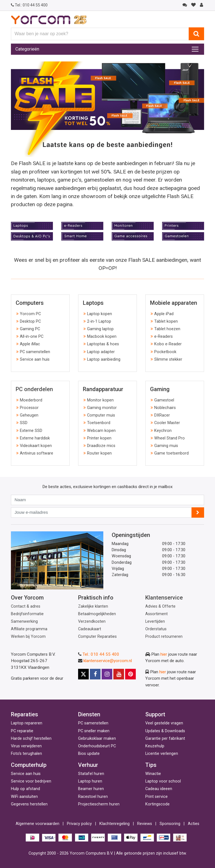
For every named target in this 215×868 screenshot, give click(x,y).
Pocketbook (165, 352)
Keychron (163, 431)
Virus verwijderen (26, 746)
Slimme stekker (168, 359)
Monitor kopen (100, 400)
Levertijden (155, 621)
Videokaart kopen (36, 446)
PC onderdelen (34, 389)
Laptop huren (90, 781)
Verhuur (88, 765)
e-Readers (163, 337)
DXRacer (162, 415)
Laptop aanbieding (104, 359)
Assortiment (156, 614)
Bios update (89, 754)
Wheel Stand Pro (170, 438)
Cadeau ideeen (159, 789)
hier (164, 654)
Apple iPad (164, 314)
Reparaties (24, 714)
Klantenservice (164, 598)
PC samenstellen (35, 352)
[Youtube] (119, 674)
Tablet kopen (166, 321)
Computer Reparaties (97, 637)
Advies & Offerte (160, 606)
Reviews (145, 824)
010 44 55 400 (29, 5)
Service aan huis (35, 359)
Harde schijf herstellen (31, 739)
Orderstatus (156, 629)
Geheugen (29, 415)
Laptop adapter (101, 352)
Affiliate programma (29, 629)
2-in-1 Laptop (99, 321)
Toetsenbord (99, 423)
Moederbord (31, 400)
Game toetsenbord (171, 453)
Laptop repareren (27, 723)
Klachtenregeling (114, 824)
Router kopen (99, 453)
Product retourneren (164, 637)
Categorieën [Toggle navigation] (27, 49)
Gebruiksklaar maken (97, 739)
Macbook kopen (102, 337)
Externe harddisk (35, 438)
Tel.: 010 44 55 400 (101, 654)
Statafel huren (91, 774)
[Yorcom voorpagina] (49, 20)
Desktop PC (30, 321)
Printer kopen (99, 438)
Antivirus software (37, 453)
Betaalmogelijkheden (97, 614)
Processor (29, 408)
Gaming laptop (100, 329)
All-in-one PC (32, 337)
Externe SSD (31, 431)
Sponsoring (170, 824)
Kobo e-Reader (168, 344)
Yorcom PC (30, 314)
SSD (24, 423)
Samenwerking (24, 621)
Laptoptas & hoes (103, 344)
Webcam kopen (101, 431)
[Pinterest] (130, 674)
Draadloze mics (101, 446)
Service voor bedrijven (31, 781)
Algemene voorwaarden (38, 824)
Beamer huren (91, 789)
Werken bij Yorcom (28, 637)
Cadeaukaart (90, 629)
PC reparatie (22, 731)
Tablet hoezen (167, 329)
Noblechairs (165, 408)
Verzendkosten (92, 621)
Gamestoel (164, 400)
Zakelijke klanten (93, 606)
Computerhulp (29, 765)
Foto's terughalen (26, 754)
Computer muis (101, 415)
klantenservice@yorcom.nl (108, 661)
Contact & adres (26, 606)
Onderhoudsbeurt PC (97, 746)
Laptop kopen (100, 314)
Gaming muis (166, 446)
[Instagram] (107, 674)
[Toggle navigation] (195, 49)
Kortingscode (157, 804)
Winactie (153, 774)
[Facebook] (95, 674)
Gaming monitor (102, 408)
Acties (194, 824)
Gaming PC (30, 329)
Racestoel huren (93, 797)
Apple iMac (30, 344)
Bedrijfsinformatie (27, 614)
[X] (83, 674)
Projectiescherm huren (99, 804)
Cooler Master (167, 423)
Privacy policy (79, 824)
